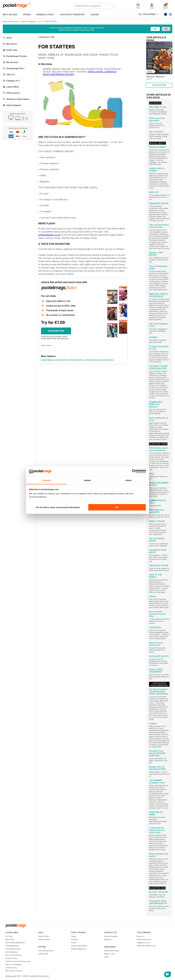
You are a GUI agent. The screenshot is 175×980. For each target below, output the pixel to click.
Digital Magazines (79, 949)
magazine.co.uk (143, 943)
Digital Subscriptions (11, 21)
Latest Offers (11, 87)
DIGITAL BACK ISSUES (104, 360)
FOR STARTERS (51, 21)
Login (106, 957)
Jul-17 (40, 21)
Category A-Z (11, 81)
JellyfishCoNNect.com (146, 946)
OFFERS (27, 15)
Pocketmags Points (79, 946)
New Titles (10, 939)
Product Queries (111, 936)
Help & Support (12, 105)
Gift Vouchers (11, 93)
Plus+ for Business (13, 955)
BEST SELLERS (10, 15)
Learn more (46, 345)
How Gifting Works (46, 951)
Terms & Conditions (14, 964)
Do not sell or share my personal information (58, 507)
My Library (10, 44)
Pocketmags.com (144, 939)
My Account (11, 62)
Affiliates (108, 939)
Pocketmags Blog (13, 949)
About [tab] (129, 480)
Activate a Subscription (16, 99)
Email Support (44, 939)
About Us (141, 936)
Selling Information (112, 951)
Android (74, 939)
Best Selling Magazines (15, 943)
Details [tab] (87, 480)
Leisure (95, 15)
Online (74, 943)
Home (7, 38)
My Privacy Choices (14, 971)
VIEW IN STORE (159, 85)
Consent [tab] (47, 480)
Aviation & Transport (73, 15)
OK (117, 507)
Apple (74, 936)
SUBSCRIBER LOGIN (50, 360)
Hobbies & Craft (45, 15)
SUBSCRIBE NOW (56, 331)
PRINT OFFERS (68, 360)
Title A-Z (9, 75)
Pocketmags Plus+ (14, 68)
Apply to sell (109, 954)
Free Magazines (12, 946)
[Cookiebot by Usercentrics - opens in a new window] (134, 471)
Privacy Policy (11, 958)
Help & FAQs (43, 936)
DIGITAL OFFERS (84, 360)
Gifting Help (43, 954)
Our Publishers (12, 952)
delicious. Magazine (28, 21)
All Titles (9, 936)
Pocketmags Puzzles (15, 56)
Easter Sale (10, 50)
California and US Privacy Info (18, 961)
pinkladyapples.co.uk (49, 235)
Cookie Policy (11, 968)
